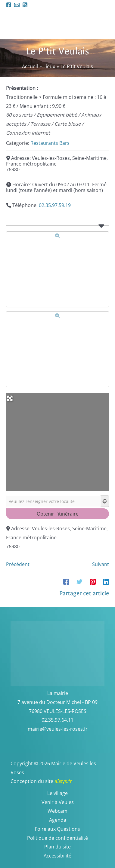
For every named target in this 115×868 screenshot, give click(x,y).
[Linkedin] (106, 581)
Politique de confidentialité (57, 838)
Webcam (57, 811)
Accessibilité (57, 856)
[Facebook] (9, 5)
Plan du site (57, 847)
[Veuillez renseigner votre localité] (53, 501)
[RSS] (25, 5)
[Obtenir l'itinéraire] (57, 514)
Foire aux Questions (57, 829)
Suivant (101, 564)
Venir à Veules (58, 802)
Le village (57, 793)
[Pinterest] (93, 581)
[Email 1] (17, 5)
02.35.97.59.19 (55, 205)
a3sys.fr (71, 781)
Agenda (58, 820)
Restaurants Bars (50, 143)
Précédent (18, 564)
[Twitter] (79, 581)
